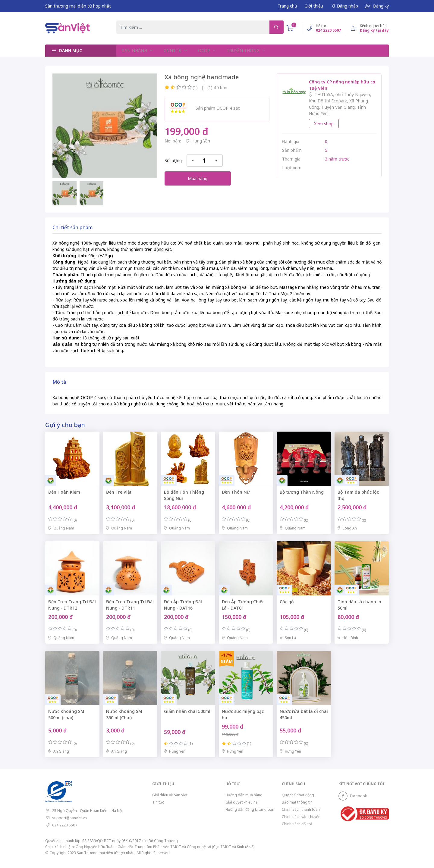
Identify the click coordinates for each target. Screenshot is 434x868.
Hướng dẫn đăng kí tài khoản (250, 809)
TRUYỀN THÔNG (242, 50)
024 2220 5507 (65, 825)
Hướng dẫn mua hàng (244, 795)
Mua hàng (198, 178)
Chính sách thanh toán (301, 809)
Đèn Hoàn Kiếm (64, 492)
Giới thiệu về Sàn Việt (170, 795)
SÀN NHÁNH (135, 50)
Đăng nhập (344, 6)
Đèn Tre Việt (119, 492)
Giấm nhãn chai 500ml (187, 711)
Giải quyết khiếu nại (242, 802)
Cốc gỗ (287, 602)
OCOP (203, 50)
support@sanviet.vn (69, 818)
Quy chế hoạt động (298, 795)
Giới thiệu (314, 6)
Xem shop (324, 124)
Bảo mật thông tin (297, 802)
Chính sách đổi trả (297, 824)
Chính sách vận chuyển (301, 817)
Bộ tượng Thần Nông (302, 492)
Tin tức (158, 802)
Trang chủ (287, 6)
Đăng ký (377, 6)
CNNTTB (172, 50)
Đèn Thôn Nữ (236, 492)
